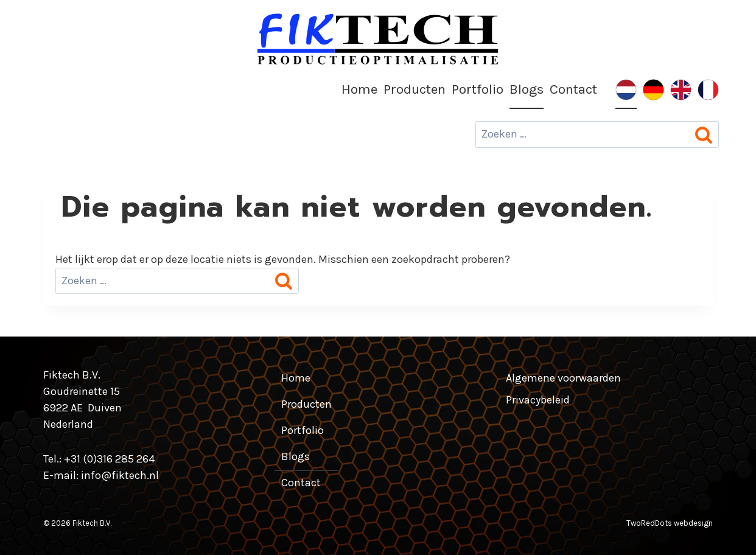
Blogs (527, 89)
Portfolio (478, 89)
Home (359, 89)
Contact (573, 89)
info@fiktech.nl (120, 475)
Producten (415, 89)
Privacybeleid (538, 400)
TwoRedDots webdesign (670, 523)
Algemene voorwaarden (563, 378)
